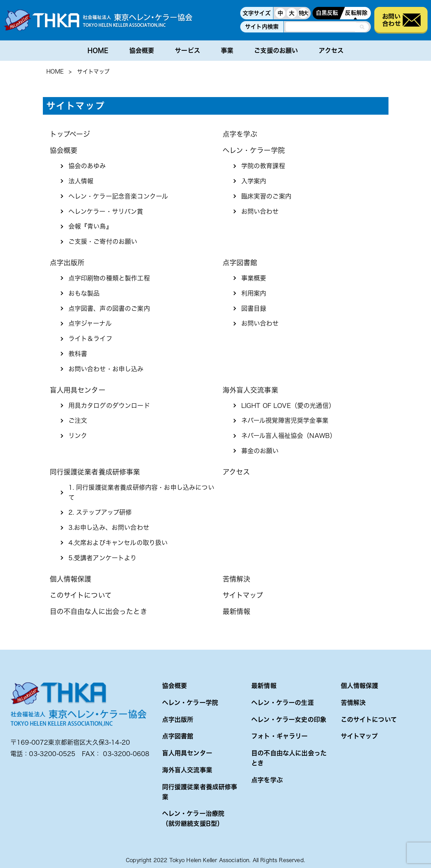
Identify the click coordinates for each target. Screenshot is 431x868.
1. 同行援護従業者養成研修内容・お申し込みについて (141, 492)
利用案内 (254, 293)
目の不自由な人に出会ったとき (99, 611)
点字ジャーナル (90, 323)
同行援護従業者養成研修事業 (95, 472)
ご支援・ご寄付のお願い (103, 241)
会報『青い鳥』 (90, 226)
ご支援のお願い (276, 50)
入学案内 (254, 181)
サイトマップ (243, 595)
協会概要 (142, 50)
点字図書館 (240, 263)
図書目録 (254, 308)
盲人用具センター (78, 390)
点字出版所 (67, 263)
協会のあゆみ (87, 166)
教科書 (78, 354)
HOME (98, 50)
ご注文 (78, 420)
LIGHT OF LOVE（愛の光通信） (288, 406)
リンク (78, 436)
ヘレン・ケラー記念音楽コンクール (118, 196)
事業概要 (254, 278)
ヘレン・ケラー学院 (254, 150)
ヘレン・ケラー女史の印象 (289, 719)
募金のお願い (260, 451)
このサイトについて (81, 595)
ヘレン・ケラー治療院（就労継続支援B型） (193, 818)
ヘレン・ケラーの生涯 (283, 703)
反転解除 (356, 13)
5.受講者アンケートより (103, 558)
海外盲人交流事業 (250, 390)
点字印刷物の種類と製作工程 (109, 278)
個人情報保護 (71, 579)
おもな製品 (84, 293)
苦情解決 (237, 579)
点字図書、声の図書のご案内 (109, 308)
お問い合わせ (260, 211)
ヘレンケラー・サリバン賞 (106, 211)
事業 (227, 50)
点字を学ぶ (240, 134)
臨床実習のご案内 (266, 196)
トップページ (70, 134)
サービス (188, 50)
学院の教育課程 (263, 166)
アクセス (331, 50)
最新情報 (237, 611)
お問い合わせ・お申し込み (106, 369)
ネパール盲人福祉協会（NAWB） (289, 436)
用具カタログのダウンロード (109, 406)
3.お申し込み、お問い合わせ (109, 527)
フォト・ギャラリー (279, 736)
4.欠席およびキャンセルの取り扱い (118, 543)
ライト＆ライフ (90, 338)
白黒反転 (327, 13)
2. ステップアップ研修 (100, 512)
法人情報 (81, 181)
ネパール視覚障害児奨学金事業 (285, 420)
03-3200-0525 (52, 754)
